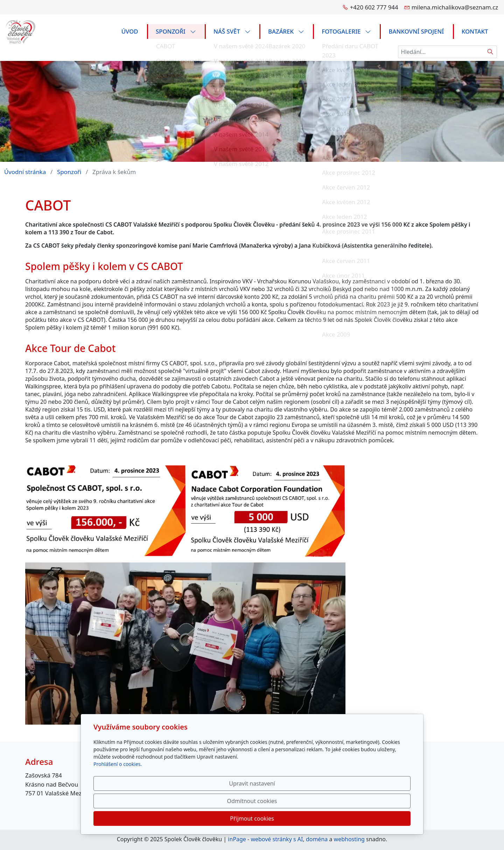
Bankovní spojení (416, 31)
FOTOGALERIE (346, 31)
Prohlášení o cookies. (118, 799)
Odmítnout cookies (307, 818)
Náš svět (232, 31)
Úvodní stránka (25, 172)
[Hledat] (491, 52)
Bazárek (286, 31)
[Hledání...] (441, 52)
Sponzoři (176, 31)
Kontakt (475, 31)
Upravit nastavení (237, 818)
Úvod (130, 31)
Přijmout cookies (377, 818)
